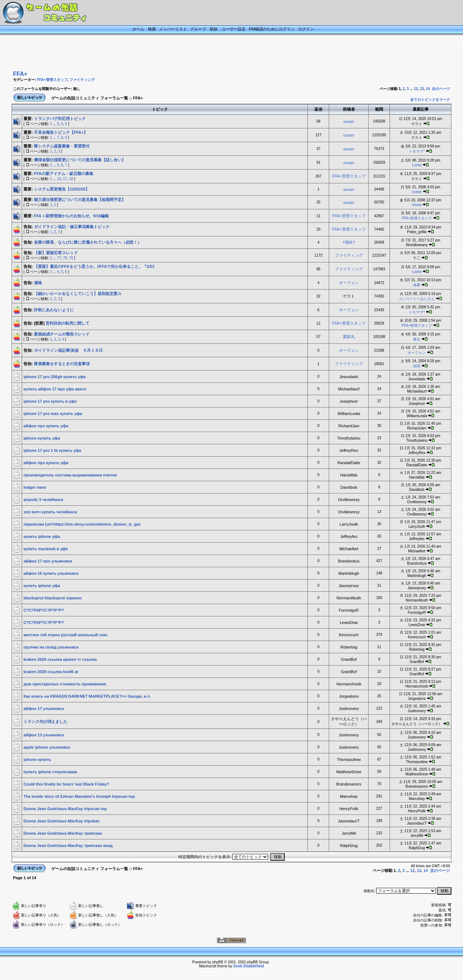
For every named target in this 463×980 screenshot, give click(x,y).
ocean (349, 121)
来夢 (417, 285)
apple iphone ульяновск (47, 747)
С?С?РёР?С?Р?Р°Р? (44, 610)
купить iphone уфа (42, 536)
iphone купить (37, 759)
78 (65, 258)
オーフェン (349, 283)
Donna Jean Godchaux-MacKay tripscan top (65, 809)
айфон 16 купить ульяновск (51, 573)
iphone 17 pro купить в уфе (50, 401)
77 (59, 258)
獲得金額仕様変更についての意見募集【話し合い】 (80, 160)
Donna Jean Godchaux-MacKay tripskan (61, 821)
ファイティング (82, 80)
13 (422, 89)
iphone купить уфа (42, 438)
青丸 (417, 339)
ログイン (306, 29)
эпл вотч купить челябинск (50, 512)
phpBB (218, 962)
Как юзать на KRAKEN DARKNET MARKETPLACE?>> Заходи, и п (87, 696)
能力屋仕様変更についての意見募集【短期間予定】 (80, 200)
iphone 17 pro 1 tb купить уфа (52, 450)
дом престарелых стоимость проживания (65, 684)
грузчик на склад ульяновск (51, 647)
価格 (38, 283)
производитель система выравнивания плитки (70, 475)
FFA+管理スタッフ (52, 80)
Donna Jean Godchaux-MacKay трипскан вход (68, 846)
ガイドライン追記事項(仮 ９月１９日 (69, 350)
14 (428, 89)
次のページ (441, 89)
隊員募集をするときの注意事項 (62, 364)
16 (59, 179)
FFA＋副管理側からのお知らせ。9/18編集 (71, 216)
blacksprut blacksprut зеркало (53, 598)
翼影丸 (349, 337)
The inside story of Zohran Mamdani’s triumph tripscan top (79, 796)
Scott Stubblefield (249, 966)
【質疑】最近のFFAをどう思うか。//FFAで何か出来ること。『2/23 (94, 266)
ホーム (138, 29)
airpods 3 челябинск (43, 500)
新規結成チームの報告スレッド (62, 334)
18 (71, 179)
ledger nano (35, 487)
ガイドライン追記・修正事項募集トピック (72, 227)
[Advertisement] (222, 53)
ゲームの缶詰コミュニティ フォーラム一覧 (90, 98)
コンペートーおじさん (417, 299)
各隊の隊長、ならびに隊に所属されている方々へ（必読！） (88, 242)
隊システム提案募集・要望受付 (62, 146)
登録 (213, 29)
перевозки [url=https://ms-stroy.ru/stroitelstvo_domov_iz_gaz (82, 524)
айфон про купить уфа (46, 426)
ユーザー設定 (234, 29)
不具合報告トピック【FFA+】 (61, 132)
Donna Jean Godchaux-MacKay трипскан (63, 833)
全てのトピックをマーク (430, 100)
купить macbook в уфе (46, 549)
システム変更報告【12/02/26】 (62, 189)
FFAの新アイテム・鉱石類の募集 (64, 174)
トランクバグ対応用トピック (60, 119)
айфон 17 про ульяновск (48, 561)
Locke (417, 165)
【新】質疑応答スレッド (56, 253)
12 (416, 89)
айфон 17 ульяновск (44, 709)
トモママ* (417, 151)
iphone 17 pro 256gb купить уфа (55, 377)
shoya (417, 205)
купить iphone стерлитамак (50, 772)
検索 (152, 29)
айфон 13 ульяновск (44, 735)
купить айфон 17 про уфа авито (55, 389)
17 (65, 179)
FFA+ (20, 74)
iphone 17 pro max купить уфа (53, 414)
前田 (417, 366)
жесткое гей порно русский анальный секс (65, 635)
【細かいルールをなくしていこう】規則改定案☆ (78, 294)
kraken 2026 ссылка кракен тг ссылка (60, 659)
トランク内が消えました (45, 722)
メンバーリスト (173, 29)
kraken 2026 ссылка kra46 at (51, 672)
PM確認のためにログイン (272, 29)
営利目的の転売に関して (67, 323)
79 (71, 258)
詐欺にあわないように (54, 310)
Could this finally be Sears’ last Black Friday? (66, 784)
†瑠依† (349, 242)
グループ (198, 29)
